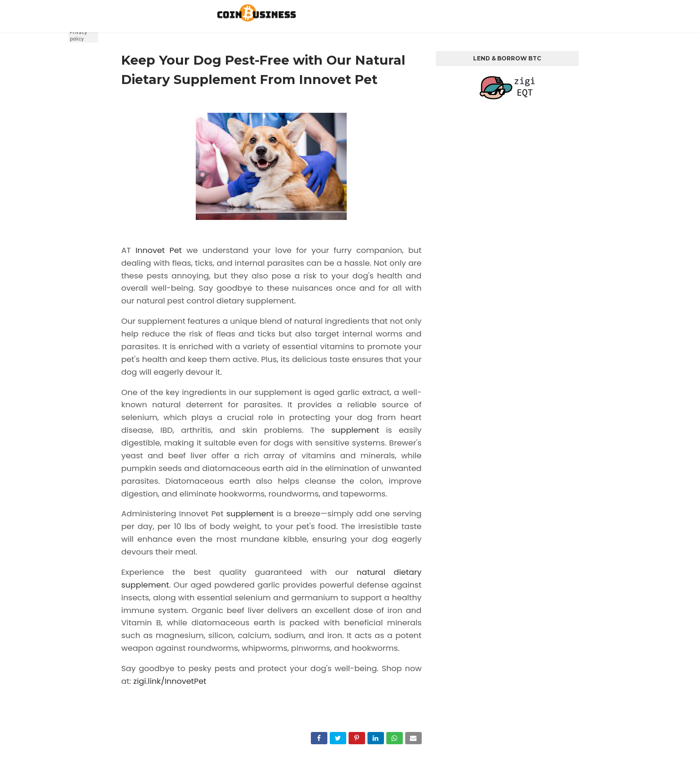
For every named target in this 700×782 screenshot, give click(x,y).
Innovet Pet (158, 250)
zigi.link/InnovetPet (170, 681)
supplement (355, 430)
